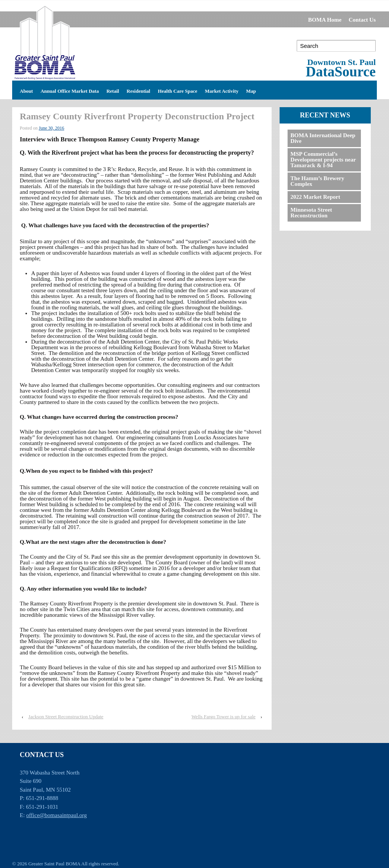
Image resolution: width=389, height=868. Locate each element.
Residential (138, 90)
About (26, 90)
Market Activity (221, 90)
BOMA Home (325, 20)
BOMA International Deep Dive (323, 138)
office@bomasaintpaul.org (56, 815)
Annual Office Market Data (70, 90)
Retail (113, 90)
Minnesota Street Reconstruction (311, 213)
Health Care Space (177, 90)
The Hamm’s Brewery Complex (318, 181)
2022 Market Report (315, 197)
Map (251, 90)
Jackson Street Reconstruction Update (66, 717)
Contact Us (362, 20)
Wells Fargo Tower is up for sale (224, 717)
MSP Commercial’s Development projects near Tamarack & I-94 (323, 160)
